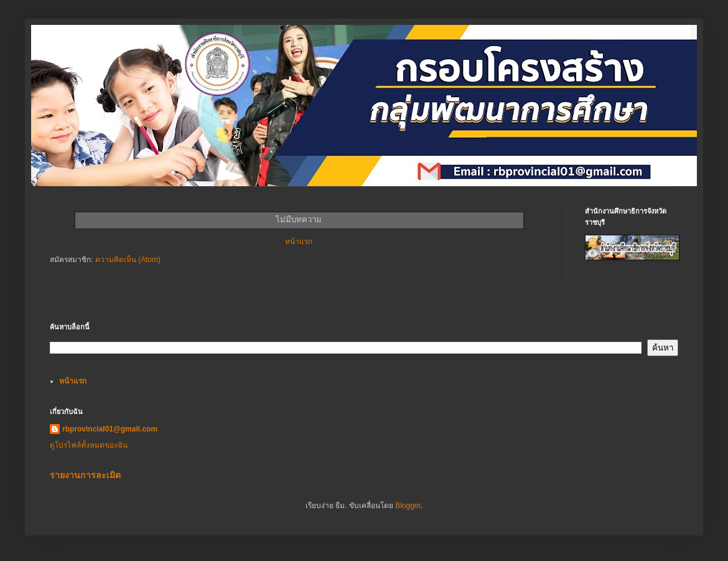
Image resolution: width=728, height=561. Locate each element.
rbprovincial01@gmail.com (110, 429)
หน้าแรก (299, 242)
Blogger (408, 506)
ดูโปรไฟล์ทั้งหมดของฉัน (89, 445)
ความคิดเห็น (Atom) (128, 260)
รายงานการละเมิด (85, 475)
